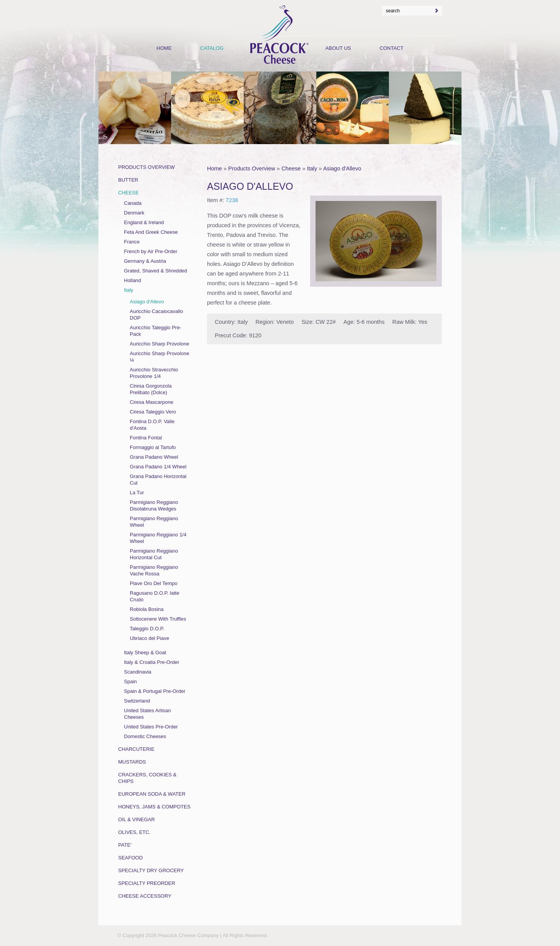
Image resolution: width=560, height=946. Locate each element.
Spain (130, 681)
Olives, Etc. (134, 832)
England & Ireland (144, 222)
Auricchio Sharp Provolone (160, 344)
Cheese (291, 168)
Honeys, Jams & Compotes (154, 807)
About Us (338, 48)
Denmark (134, 213)
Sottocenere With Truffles (158, 619)
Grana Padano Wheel (154, 457)
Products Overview (252, 168)
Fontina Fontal (146, 438)
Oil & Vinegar (137, 819)
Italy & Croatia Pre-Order (152, 662)
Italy (312, 168)
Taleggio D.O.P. (147, 629)
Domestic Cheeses (145, 736)
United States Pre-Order (151, 727)
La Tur (137, 493)
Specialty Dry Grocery (151, 870)
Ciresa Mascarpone (152, 402)
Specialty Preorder (147, 883)
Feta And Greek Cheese (151, 232)
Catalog (212, 48)
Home (215, 168)
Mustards (132, 762)
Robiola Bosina (147, 609)
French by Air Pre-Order (151, 251)
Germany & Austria (145, 261)
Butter (128, 180)
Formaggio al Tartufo (153, 447)
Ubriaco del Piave (149, 638)
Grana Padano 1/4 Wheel (158, 467)
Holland (132, 280)
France (132, 242)
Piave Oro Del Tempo (154, 583)
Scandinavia (138, 672)
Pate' (125, 845)
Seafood (131, 858)
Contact (392, 48)
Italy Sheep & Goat (145, 653)
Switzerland (137, 701)
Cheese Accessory (145, 896)
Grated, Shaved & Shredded (155, 271)
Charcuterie (136, 749)
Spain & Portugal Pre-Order (155, 691)
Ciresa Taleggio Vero (153, 412)
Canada (133, 203)
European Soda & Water (152, 794)
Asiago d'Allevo (342, 168)
